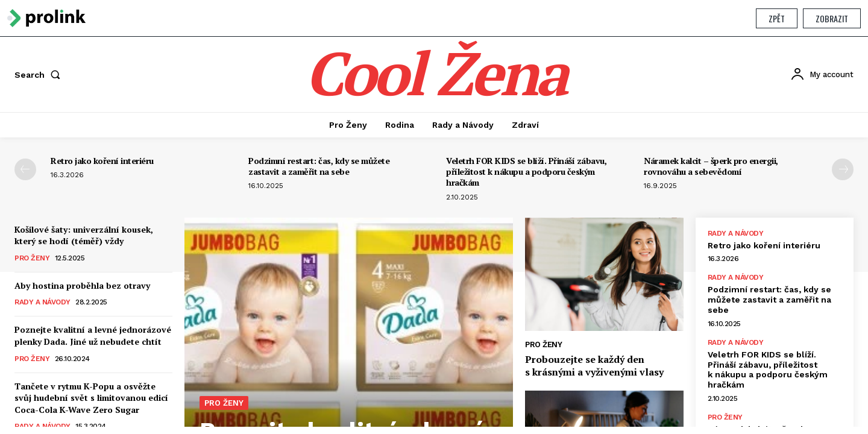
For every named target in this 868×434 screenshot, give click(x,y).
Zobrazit (832, 18)
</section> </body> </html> (434, 232)
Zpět (777, 18)
